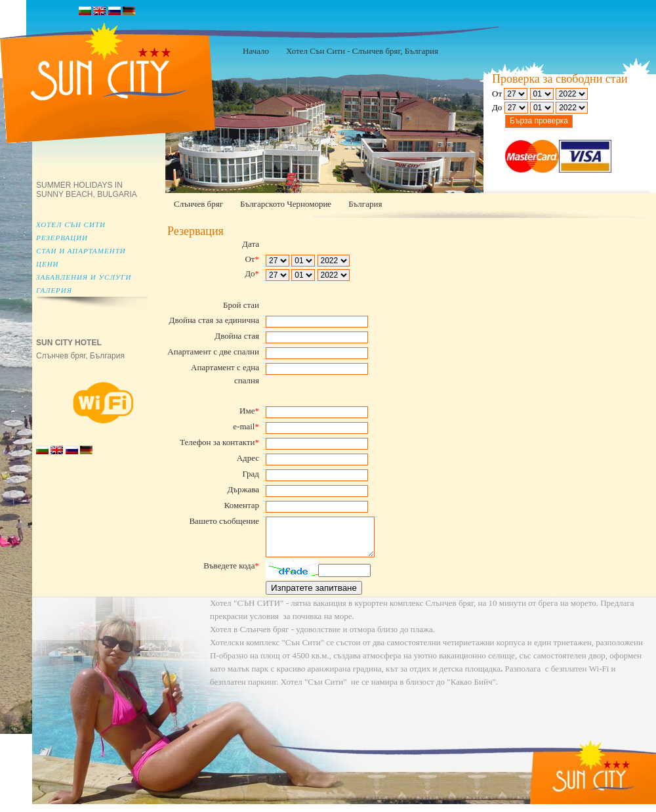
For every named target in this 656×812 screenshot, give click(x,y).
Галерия (54, 290)
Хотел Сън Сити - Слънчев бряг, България (362, 51)
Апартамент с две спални (213, 352)
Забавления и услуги (84, 277)
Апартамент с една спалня (225, 374)
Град (251, 474)
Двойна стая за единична (214, 320)
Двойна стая (237, 336)
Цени (48, 264)
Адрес (248, 458)
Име (249, 411)
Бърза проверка (539, 121)
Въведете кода (231, 573)
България (365, 204)
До (252, 273)
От (252, 259)
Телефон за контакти (219, 442)
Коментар (242, 505)
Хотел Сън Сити (71, 224)
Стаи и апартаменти (81, 251)
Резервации (62, 238)
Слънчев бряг (198, 204)
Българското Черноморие (286, 204)
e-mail (246, 426)
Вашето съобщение (224, 521)
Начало (256, 51)
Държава (243, 489)
